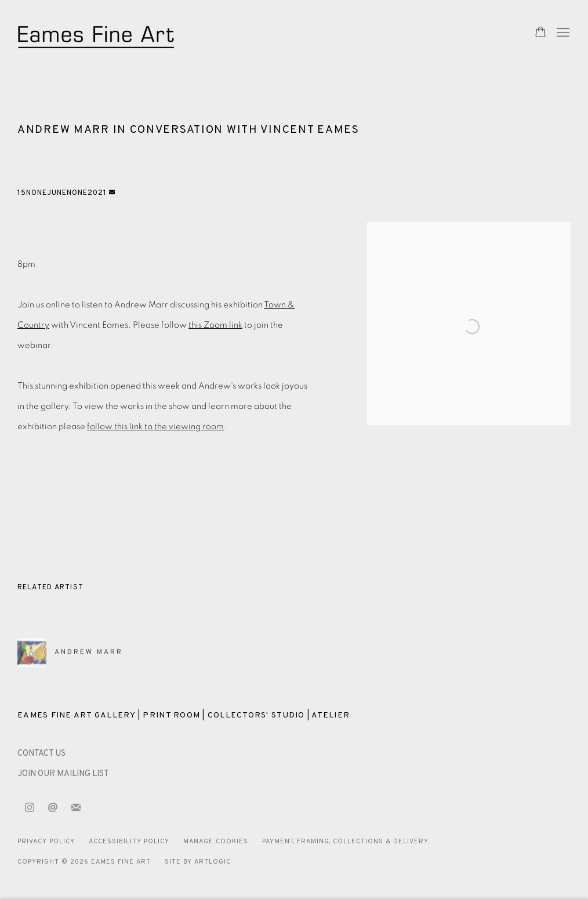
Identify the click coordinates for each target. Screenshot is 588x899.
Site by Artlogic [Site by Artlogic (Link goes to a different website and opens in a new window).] (198, 862)
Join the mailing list (76, 808)
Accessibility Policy (129, 842)
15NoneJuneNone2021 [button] (63, 193)
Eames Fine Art (99, 33)
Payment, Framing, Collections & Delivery (346, 842)
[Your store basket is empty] (540, 33)
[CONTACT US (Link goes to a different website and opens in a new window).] (41, 754)
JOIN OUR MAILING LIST (63, 774)
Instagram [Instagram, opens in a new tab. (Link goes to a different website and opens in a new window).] (30, 808)
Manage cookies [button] (216, 842)
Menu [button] (562, 33)
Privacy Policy (46, 842)
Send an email (53, 808)
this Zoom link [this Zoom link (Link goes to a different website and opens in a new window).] (215, 325)
